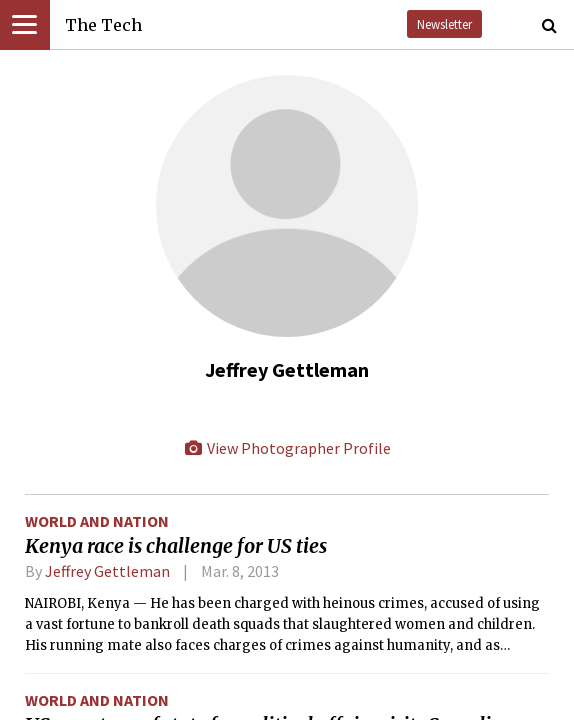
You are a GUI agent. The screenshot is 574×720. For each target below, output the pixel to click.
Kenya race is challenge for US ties (176, 546)
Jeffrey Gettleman (107, 571)
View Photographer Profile (287, 448)
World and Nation (97, 521)
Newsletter (444, 24)
